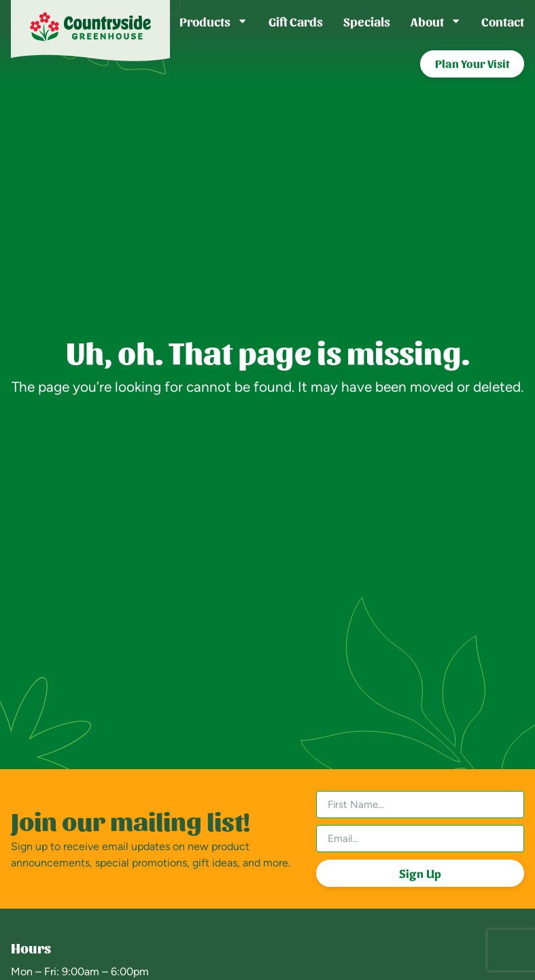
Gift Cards (296, 21)
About (436, 21)
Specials (367, 21)
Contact (503, 21)
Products (213, 21)
